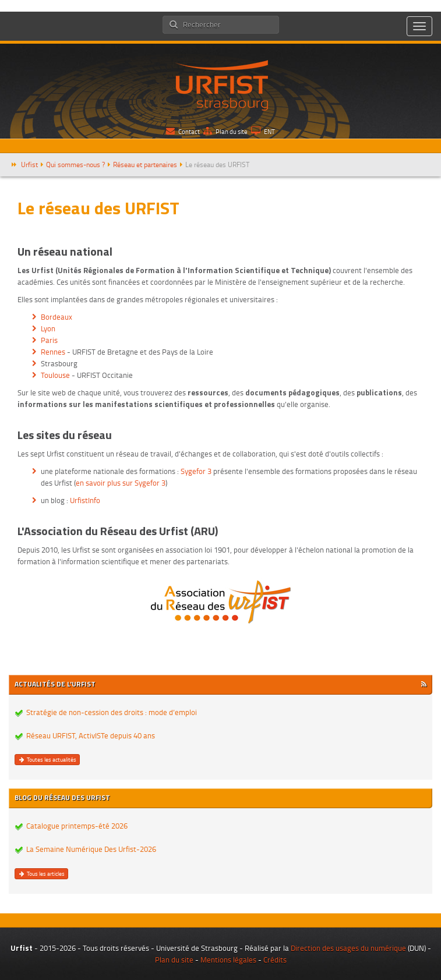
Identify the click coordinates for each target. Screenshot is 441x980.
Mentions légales (228, 960)
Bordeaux (57, 317)
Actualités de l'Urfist (55, 684)
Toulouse (55, 375)
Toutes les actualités (47, 759)
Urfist (29, 164)
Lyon (48, 328)
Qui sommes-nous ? (75, 164)
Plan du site (225, 131)
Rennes (53, 352)
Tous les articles (41, 873)
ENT (263, 131)
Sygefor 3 (196, 471)
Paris (49, 340)
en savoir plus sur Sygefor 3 (121, 483)
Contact (183, 131)
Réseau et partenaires (145, 164)
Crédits (275, 960)
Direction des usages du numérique (348, 948)
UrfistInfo (85, 500)
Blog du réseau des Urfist (62, 797)
